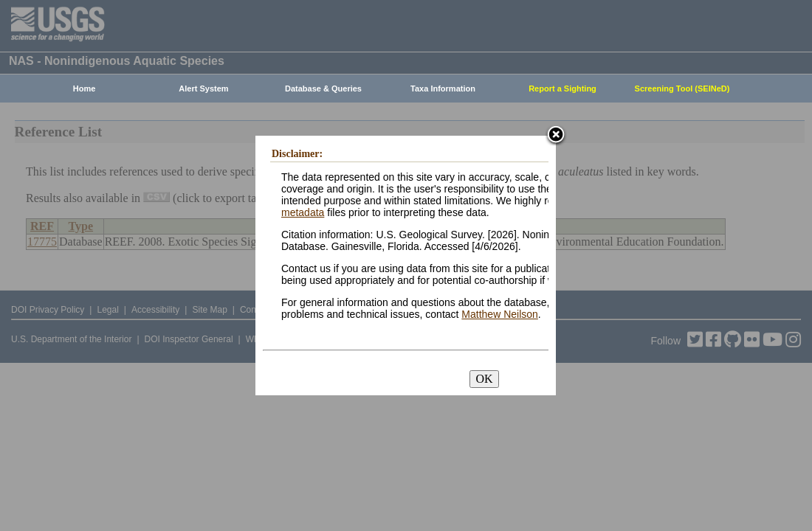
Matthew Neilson (500, 314)
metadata (303, 212)
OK (484, 379)
